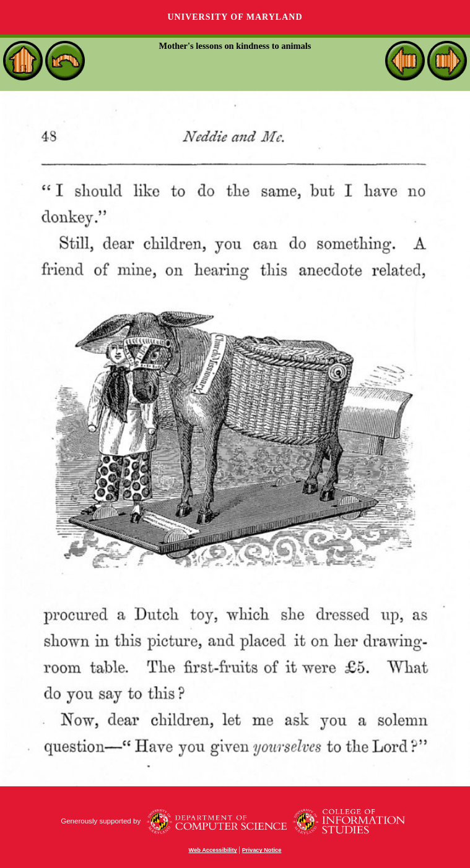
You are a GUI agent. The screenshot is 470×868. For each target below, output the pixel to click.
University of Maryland (235, 17)
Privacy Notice (262, 850)
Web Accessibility (213, 850)
